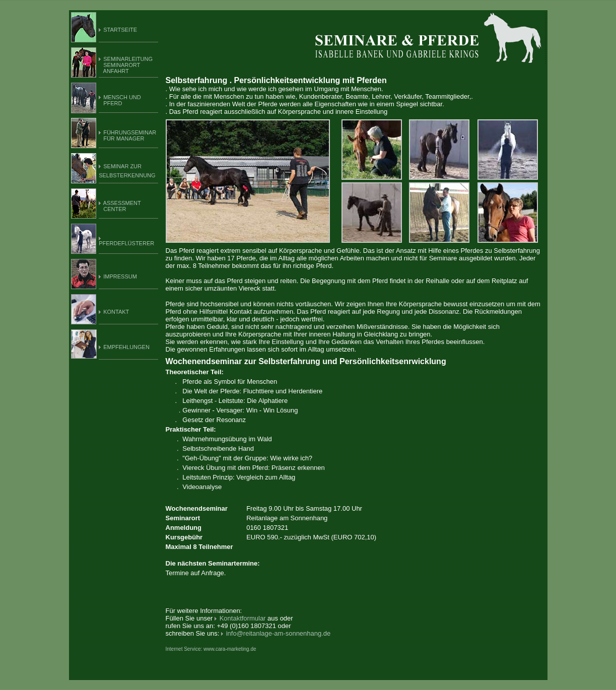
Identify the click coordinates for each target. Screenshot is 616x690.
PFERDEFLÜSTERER (126, 243)
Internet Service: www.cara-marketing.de (211, 649)
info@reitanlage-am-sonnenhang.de (279, 633)
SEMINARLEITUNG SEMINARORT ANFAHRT (126, 65)
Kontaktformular (243, 618)
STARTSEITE (120, 30)
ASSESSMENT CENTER (120, 206)
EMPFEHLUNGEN (126, 347)
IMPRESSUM (120, 277)
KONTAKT (116, 312)
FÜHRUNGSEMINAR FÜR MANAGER (127, 135)
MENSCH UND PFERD (120, 100)
